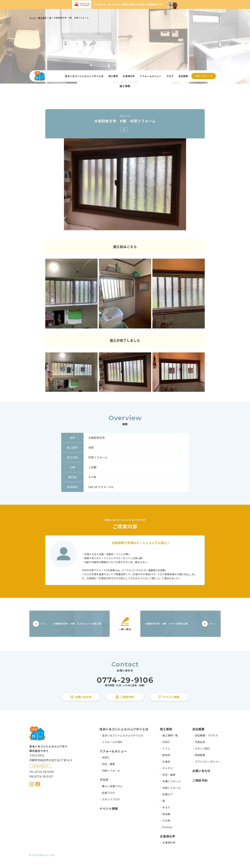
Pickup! (167, 827)
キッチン (168, 768)
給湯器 (166, 814)
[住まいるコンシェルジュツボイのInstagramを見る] (32, 784)
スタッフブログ (111, 799)
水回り (106, 757)
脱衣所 (166, 755)
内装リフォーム (111, 770)
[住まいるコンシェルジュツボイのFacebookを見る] (38, 784)
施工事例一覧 (170, 735)
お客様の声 (169, 843)
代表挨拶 (200, 742)
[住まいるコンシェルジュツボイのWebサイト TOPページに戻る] (40, 76)
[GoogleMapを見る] (40, 766)
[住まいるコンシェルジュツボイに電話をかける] (125, 682)
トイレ (166, 748)
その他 (166, 820)
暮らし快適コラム (112, 786)
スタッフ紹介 (203, 748)
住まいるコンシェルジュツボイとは (123, 735)
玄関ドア (168, 794)
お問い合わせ (202, 76)
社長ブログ (108, 793)
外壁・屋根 (108, 764)
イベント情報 (109, 808)
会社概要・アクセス (206, 735)
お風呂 (166, 762)
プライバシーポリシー (208, 762)
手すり (166, 807)
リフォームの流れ (112, 742)
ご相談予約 (200, 780)
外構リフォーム (171, 781)
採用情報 (200, 755)
